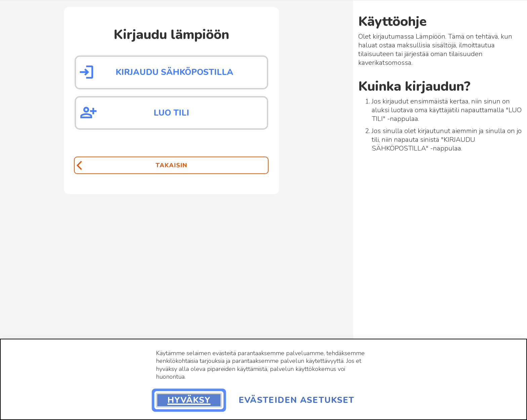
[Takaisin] (171, 165)
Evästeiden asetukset (297, 400)
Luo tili (171, 113)
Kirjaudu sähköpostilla (174, 72)
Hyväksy (189, 400)
